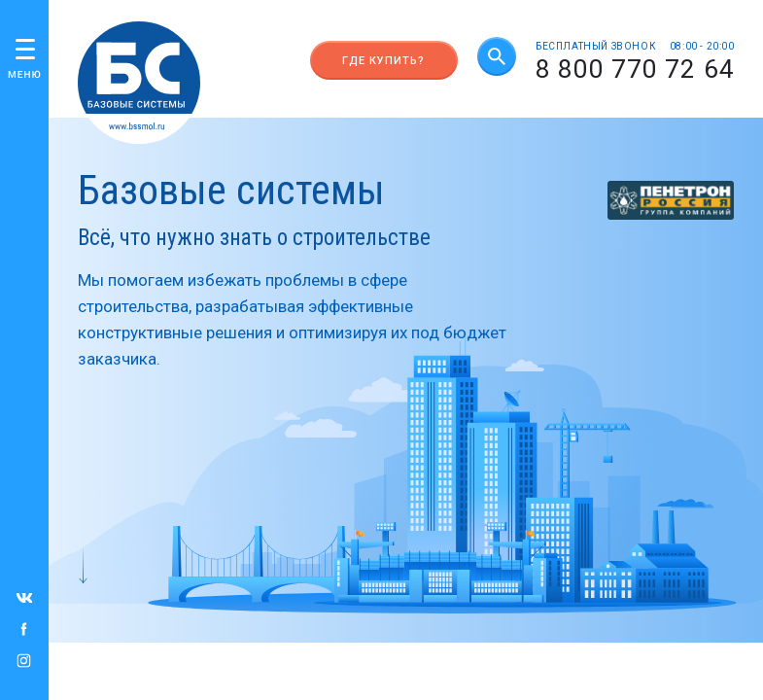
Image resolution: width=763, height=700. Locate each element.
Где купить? (383, 61)
